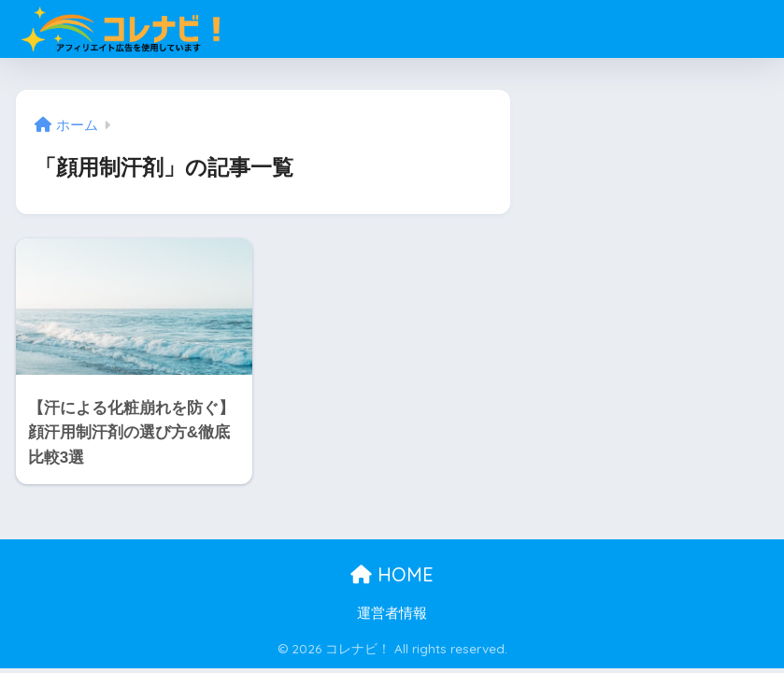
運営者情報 (392, 613)
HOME (392, 574)
